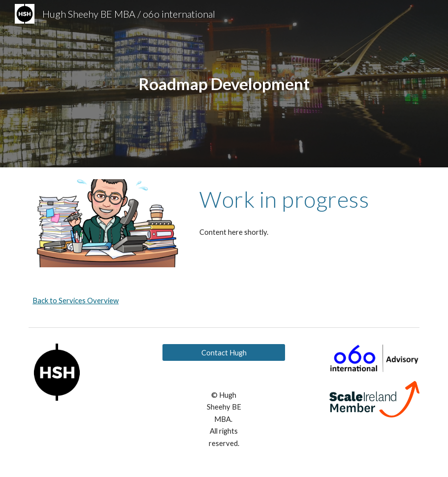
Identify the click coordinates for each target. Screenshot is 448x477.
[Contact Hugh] (224, 352)
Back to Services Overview (76, 301)
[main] (224, 84)
